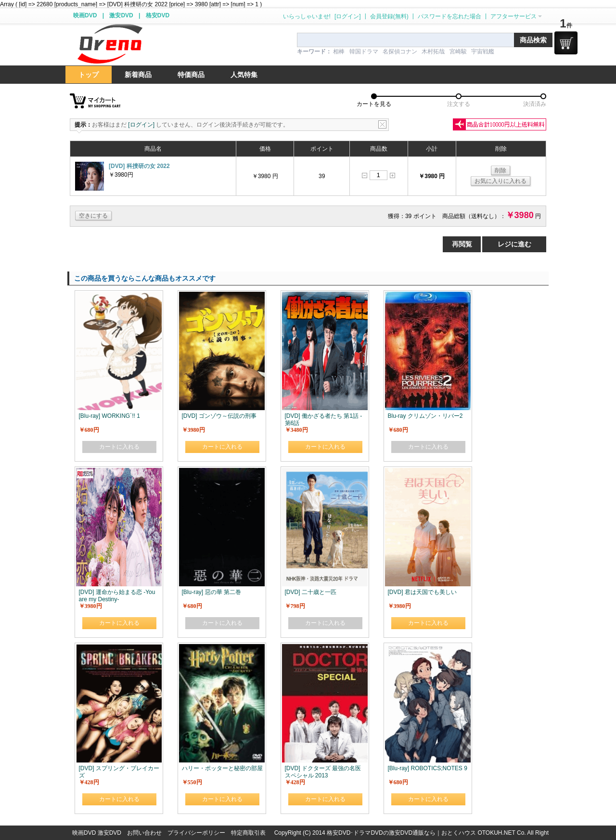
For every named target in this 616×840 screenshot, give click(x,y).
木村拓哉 (433, 52)
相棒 (339, 52)
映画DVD (85, 15)
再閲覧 (462, 244)
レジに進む (514, 244)
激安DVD (121, 15)
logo (110, 44)
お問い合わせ (144, 833)
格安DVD (158, 15)
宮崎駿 (458, 52)
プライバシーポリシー (196, 833)
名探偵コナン (400, 52)
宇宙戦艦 (483, 52)
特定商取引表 (248, 833)
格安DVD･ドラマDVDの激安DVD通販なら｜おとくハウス (402, 833)
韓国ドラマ (364, 52)
